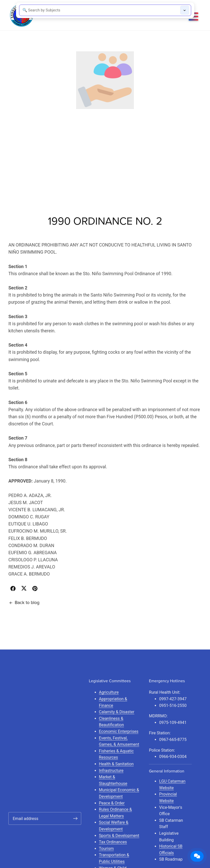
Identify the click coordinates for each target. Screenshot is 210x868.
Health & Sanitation (116, 764)
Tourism (106, 849)
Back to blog (24, 603)
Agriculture (109, 692)
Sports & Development (119, 836)
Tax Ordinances (113, 842)
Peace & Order (112, 803)
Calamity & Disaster (117, 712)
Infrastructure (111, 771)
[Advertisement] (105, 147)
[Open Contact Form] (197, 856)
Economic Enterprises (119, 731)
